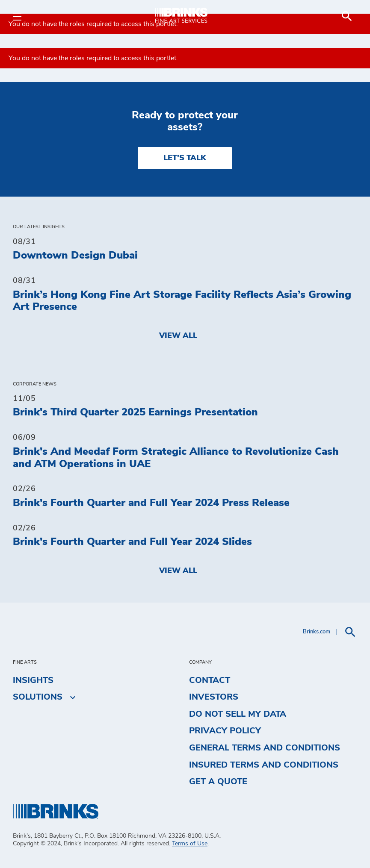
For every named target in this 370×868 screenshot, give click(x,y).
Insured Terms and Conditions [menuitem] (264, 765)
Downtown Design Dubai (75, 256)
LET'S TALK (185, 158)
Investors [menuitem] (214, 697)
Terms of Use (190, 844)
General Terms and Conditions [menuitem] (265, 748)
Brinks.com (317, 632)
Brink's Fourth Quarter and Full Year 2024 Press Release (151, 503)
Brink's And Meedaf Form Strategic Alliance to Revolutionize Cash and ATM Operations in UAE (176, 458)
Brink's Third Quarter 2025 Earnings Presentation (135, 412)
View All (178, 336)
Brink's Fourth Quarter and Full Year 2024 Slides (132, 542)
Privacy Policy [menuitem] (225, 731)
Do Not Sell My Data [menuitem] (238, 714)
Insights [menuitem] (33, 680)
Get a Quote (218, 782)
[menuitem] (347, 16)
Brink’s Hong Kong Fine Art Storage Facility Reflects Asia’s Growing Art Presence (182, 301)
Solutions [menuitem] (38, 697)
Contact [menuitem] (210, 680)
